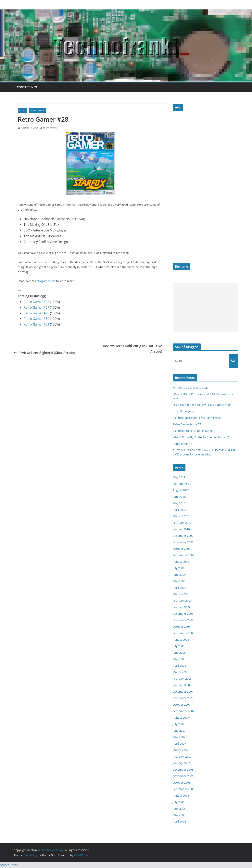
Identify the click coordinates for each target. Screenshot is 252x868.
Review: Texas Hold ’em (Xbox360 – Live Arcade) (135, 349)
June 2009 (179, 575)
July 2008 (179, 646)
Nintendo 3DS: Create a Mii (191, 388)
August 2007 (181, 718)
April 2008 (179, 666)
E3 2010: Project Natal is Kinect (193, 431)
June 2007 (179, 731)
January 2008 (181, 685)
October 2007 (182, 705)
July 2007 (179, 724)
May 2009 (179, 581)
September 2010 (183, 484)
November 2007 (183, 698)
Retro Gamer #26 (36, 302)
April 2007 (179, 744)
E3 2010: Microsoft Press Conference (197, 418)
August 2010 (181, 490)
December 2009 (183, 536)
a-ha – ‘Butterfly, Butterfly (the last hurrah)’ (201, 437)
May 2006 (179, 815)
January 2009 (181, 607)
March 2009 (180, 594)
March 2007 (180, 750)
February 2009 (182, 601)
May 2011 (179, 477)
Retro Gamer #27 (36, 307)
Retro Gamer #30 (36, 319)
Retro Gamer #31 (36, 324)
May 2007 (179, 737)
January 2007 (181, 763)
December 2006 (183, 769)
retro (22, 110)
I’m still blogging (183, 411)
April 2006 (179, 821)
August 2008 (181, 640)
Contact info (27, 87)
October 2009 (182, 549)
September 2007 (183, 711)
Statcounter (9, 865)
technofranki (50, 128)
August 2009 (181, 562)
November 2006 (183, 776)
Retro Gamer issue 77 (187, 424)
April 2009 (179, 588)
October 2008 (182, 627)
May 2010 (179, 503)
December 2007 (183, 692)
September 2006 (183, 789)
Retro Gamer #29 (36, 313)
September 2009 (183, 555)
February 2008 (182, 679)
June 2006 (179, 808)
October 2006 (182, 782)
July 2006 (179, 802)
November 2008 (183, 620)
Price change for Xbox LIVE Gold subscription (202, 405)
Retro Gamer (38, 110)
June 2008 (179, 653)
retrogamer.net (45, 281)
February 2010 (182, 523)
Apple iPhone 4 (183, 444)
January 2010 (181, 529)
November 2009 (183, 542)
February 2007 (182, 756)
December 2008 (183, 614)
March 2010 (180, 516)
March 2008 (180, 672)
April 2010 (179, 510)
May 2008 (179, 659)
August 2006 (181, 795)
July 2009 (179, 568)
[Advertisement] (205, 308)
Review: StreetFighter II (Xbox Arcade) (44, 353)
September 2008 (183, 633)
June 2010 (179, 497)
